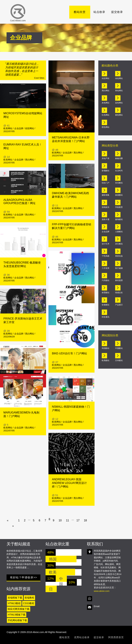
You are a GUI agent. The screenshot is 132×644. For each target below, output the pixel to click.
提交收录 (117, 12)
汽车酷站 (106, 280)
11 (68, 520)
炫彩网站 (30, 128)
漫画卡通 (106, 219)
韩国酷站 (106, 348)
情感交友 (119, 293)
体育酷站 (106, 293)
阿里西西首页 (116, 637)
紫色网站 (119, 115)
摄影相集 (106, 195)
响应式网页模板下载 (19, 609)
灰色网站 (106, 103)
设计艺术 (106, 244)
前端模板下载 (15, 598)
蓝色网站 (119, 103)
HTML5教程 (14, 603)
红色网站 (106, 115)
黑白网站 (30, 160)
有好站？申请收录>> (23, 577)
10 (60, 520)
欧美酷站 (106, 360)
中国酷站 (119, 348)
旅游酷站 (119, 195)
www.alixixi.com (102, 591)
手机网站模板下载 (17, 620)
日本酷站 (119, 360)
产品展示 (119, 305)
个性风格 (106, 256)
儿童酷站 (119, 232)
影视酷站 (106, 171)
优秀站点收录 (82, 637)
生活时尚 (119, 171)
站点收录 (99, 12)
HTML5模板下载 (17, 615)
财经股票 (119, 280)
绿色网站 (119, 78)
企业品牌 (19, 128)
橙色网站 (106, 127)
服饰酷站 (119, 219)
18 (85, 520)
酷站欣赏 (82, 12)
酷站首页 (65, 637)
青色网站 (119, 91)
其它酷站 (119, 244)
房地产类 (106, 158)
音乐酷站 (119, 183)
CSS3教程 (29, 603)
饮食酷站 (106, 305)
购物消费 (119, 158)
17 (78, 520)
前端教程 (29, 598)
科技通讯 (106, 317)
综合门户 (106, 183)
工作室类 (106, 268)
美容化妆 (119, 256)
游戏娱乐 (106, 207)
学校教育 (119, 207)
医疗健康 (119, 268)
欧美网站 (8, 128)
